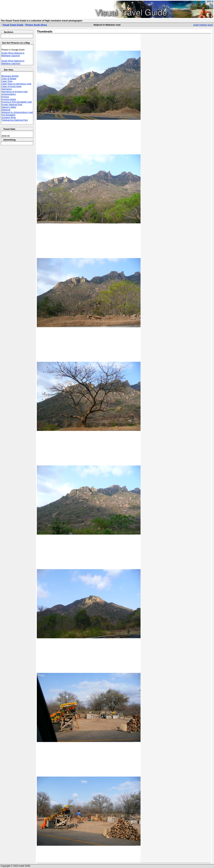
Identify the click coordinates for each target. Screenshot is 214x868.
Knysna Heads (9, 99)
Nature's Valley (9, 107)
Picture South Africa (36, 25)
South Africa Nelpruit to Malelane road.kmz (13, 62)
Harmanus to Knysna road (14, 92)
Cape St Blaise (9, 79)
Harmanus (7, 89)
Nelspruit (6, 110)
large (210, 25)
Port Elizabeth (8, 115)
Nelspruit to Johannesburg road (17, 112)
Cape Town (7, 81)
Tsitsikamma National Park (15, 120)
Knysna (5, 97)
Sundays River (9, 117)
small (196, 25)
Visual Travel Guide (13, 25)
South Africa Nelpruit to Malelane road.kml (13, 54)
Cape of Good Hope (11, 86)
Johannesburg (8, 94)
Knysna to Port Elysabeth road (17, 102)
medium (203, 25)
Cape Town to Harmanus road (16, 84)
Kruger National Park (12, 104)
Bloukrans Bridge (10, 76)
